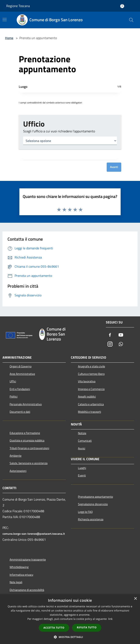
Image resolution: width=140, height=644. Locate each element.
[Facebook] (110, 335)
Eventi (82, 475)
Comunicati (85, 441)
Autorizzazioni (18, 471)
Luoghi (82, 468)
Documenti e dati (20, 412)
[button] (70, 637)
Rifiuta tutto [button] (87, 627)
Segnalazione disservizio (93, 504)
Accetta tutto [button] (54, 628)
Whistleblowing (19, 567)
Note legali (16, 582)
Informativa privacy (21, 575)
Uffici (13, 381)
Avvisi (82, 448)
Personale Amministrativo (26, 404)
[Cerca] (131, 20)
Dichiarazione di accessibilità (27, 590)
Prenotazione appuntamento (95, 497)
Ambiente (16, 456)
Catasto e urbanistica (91, 404)
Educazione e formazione (25, 433)
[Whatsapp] (121, 344)
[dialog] (70, 619)
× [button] (135, 599)
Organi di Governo (21, 366)
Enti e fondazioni (20, 389)
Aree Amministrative (22, 374)
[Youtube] (121, 335)
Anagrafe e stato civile (91, 366)
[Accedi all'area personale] (122, 6)
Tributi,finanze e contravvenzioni (29, 448)
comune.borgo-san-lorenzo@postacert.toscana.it (34, 534)
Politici (14, 397)
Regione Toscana (18, 6)
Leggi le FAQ (85, 512)
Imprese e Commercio (91, 389)
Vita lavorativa (87, 381)
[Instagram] (110, 344)
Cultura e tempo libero (91, 374)
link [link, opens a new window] (111, 619)
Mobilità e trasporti (89, 412)
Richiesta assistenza (91, 519)
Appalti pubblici (87, 397)
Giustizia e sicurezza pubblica (27, 440)
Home (9, 38)
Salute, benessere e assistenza (29, 463)
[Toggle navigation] (5, 20)
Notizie (82, 433)
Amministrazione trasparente (28, 559)
